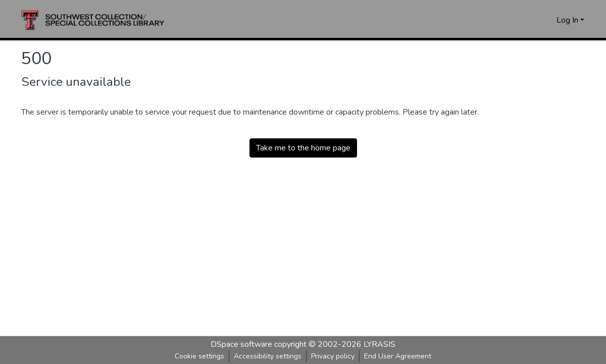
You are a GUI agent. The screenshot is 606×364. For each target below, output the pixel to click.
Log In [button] (568, 20)
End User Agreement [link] (398, 356)
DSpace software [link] (241, 344)
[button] (93, 20)
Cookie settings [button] (199, 356)
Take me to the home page (303, 148)
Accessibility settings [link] (268, 356)
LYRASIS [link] (380, 344)
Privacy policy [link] (333, 356)
